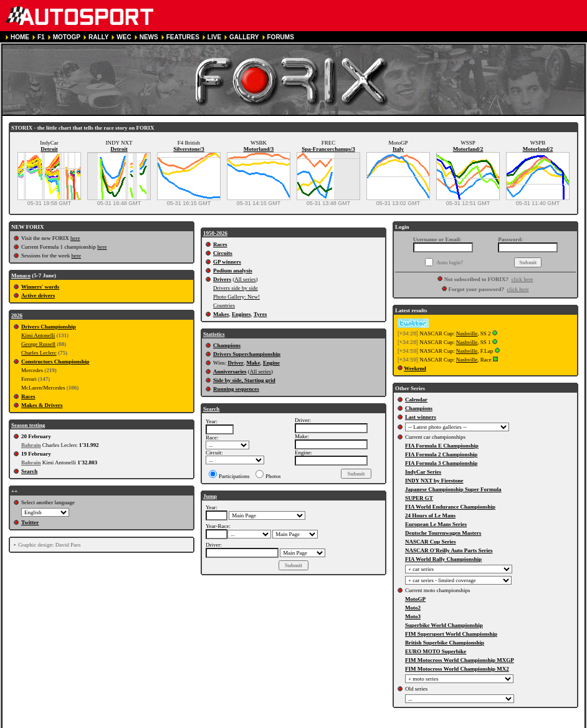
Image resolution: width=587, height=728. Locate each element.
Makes (221, 314)
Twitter (30, 522)
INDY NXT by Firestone (434, 481)
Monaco (21, 275)
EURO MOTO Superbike (436, 651)
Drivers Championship (49, 327)
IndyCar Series (423, 472)
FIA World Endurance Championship (450, 507)
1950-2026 (215, 233)
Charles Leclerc (39, 353)
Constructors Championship (55, 362)
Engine (271, 363)
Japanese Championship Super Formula (453, 489)
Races (28, 396)
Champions (227, 345)
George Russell (38, 344)
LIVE (214, 37)
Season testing (28, 425)
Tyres (260, 314)
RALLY (98, 37)
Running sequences (236, 389)
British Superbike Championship (445, 643)
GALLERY (244, 37)
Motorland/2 (468, 149)
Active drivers (38, 295)
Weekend (415, 368)
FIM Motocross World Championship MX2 (457, 669)
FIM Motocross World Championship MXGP (460, 660)
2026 (17, 315)
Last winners (421, 417)
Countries (224, 305)
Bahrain (31, 445)
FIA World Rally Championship (443, 559)
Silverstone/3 (189, 149)
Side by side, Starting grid (244, 380)
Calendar (416, 400)
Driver (235, 363)
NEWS (149, 37)
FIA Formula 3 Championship (441, 463)
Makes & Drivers (42, 405)
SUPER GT (419, 498)
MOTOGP (67, 37)
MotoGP (415, 599)
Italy (398, 149)
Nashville (467, 333)
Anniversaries (230, 371)
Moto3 (413, 616)
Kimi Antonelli (38, 335)
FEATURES (183, 37)
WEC (124, 37)
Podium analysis (233, 271)
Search (29, 471)
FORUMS (281, 37)
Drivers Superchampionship (247, 354)
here (75, 238)
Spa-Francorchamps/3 (328, 149)
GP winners (227, 262)
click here (522, 279)
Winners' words (40, 287)
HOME (20, 37)
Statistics (214, 334)
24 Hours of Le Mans (430, 515)
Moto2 (413, 608)
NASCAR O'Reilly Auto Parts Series (449, 550)
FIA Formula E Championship (442, 446)
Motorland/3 (259, 149)
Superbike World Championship (444, 625)
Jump (210, 496)
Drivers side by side (236, 288)
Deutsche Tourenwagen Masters (443, 533)
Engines (241, 314)
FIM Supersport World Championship (451, 634)
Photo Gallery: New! (236, 297)
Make (253, 363)
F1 (41, 37)
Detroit (49, 149)
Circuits (223, 253)
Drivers (222, 279)
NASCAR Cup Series (431, 542)
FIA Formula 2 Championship (441, 454)
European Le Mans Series (436, 524)
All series (245, 279)
